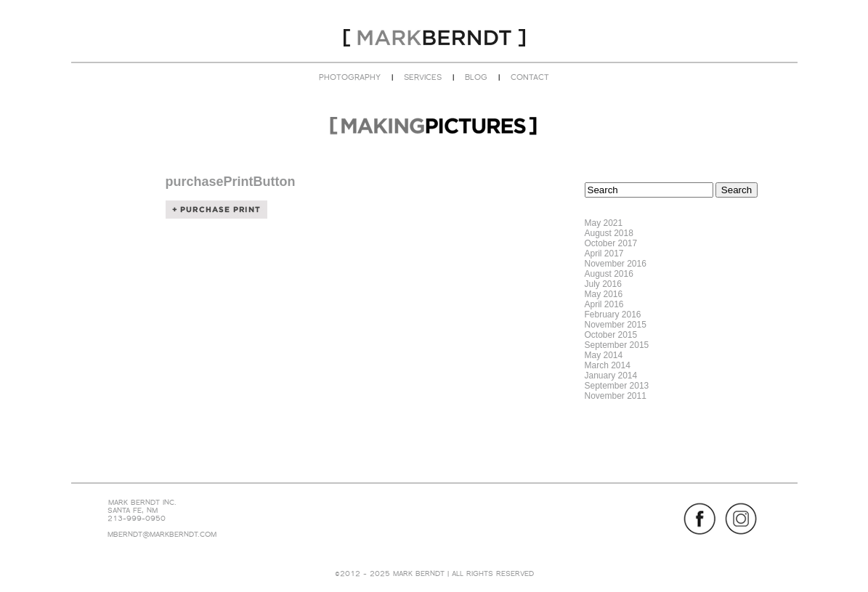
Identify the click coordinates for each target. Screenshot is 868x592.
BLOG (476, 77)
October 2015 (611, 335)
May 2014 (604, 355)
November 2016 (616, 264)
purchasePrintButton (231, 182)
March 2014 (608, 365)
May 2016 (604, 294)
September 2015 (617, 345)
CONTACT (530, 77)
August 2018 (609, 233)
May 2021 (604, 223)
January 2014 (611, 376)
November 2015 (616, 325)
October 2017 (611, 243)
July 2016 (603, 284)
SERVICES (423, 77)
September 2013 (617, 386)
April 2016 (604, 304)
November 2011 (616, 396)
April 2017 (604, 254)
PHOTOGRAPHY (350, 77)
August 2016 (609, 274)
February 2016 (613, 315)
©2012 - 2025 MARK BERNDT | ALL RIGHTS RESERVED (434, 573)
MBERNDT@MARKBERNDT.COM (162, 534)
